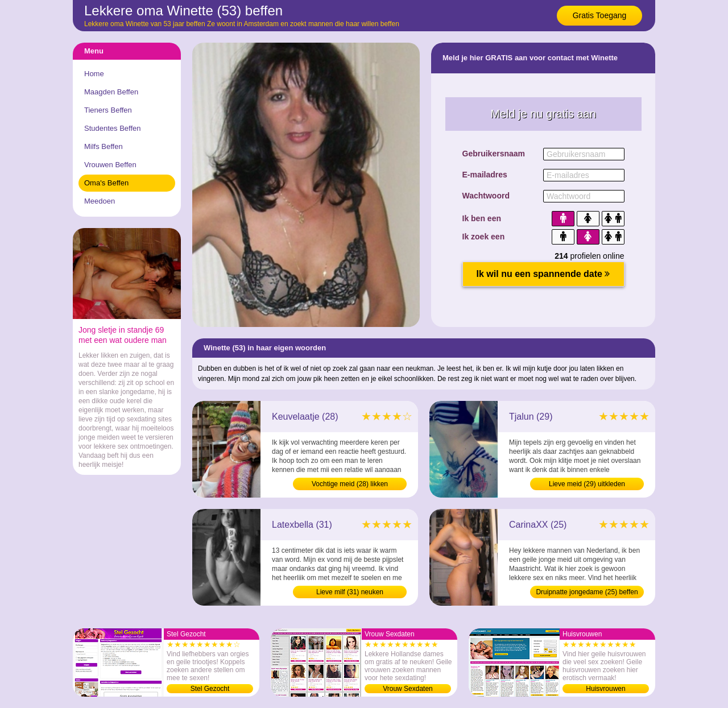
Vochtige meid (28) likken (350, 484)
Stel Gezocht (210, 689)
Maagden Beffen (111, 92)
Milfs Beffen (104, 146)
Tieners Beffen (108, 110)
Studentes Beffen (113, 128)
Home (94, 74)
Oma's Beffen (106, 183)
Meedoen (100, 201)
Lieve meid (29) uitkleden (587, 484)
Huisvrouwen (605, 689)
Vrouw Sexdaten (408, 689)
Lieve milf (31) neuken (350, 592)
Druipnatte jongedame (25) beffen (587, 592)
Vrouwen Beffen (110, 165)
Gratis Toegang (600, 15)
